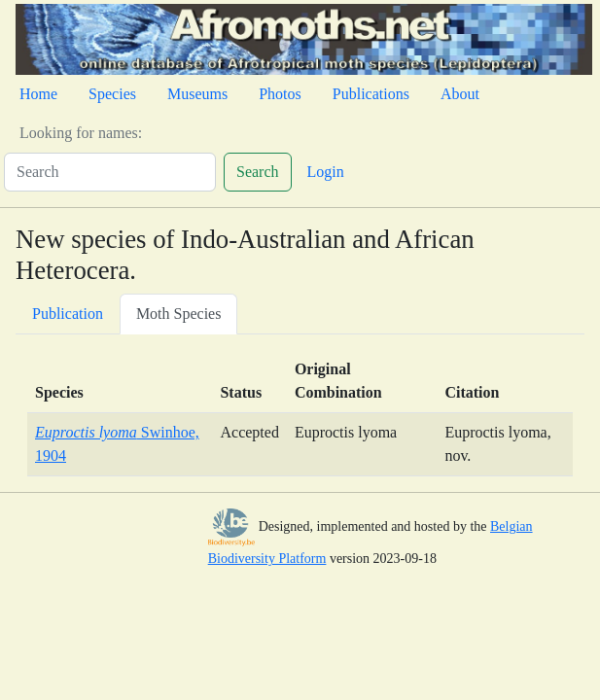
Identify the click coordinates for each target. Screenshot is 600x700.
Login (326, 172)
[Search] (110, 172)
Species (112, 94)
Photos (280, 94)
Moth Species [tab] (179, 314)
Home (38, 94)
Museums (197, 94)
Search (258, 172)
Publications (371, 94)
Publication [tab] (68, 314)
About (460, 94)
